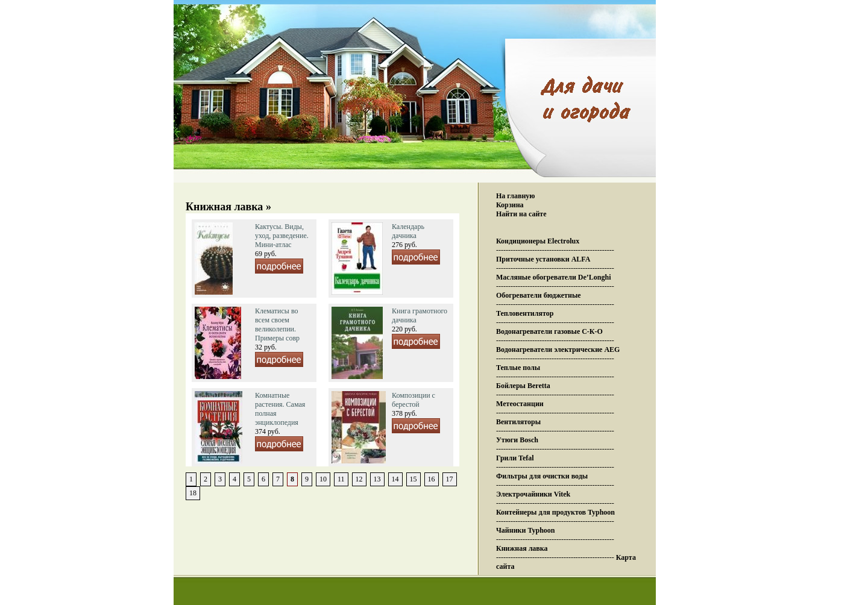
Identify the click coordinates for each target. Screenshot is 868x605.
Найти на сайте (521, 214)
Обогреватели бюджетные (539, 295)
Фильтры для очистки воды (542, 476)
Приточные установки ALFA (543, 259)
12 (359, 479)
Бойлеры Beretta (523, 386)
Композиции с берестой (414, 400)
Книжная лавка (522, 548)
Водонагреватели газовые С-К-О (549, 331)
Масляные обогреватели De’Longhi (554, 277)
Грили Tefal (515, 458)
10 (323, 479)
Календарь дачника (408, 231)
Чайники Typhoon (526, 530)
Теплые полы (518, 368)
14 (395, 479)
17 (450, 479)
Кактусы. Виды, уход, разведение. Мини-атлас (282, 236)
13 (377, 479)
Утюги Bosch (517, 440)
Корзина (510, 205)
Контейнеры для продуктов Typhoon (555, 512)
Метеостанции (520, 404)
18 (193, 493)
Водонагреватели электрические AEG (558, 350)
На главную (515, 196)
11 (341, 479)
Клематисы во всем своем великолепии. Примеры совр (277, 324)
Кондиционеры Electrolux (538, 241)
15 (414, 479)
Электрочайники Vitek (533, 494)
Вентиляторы (518, 422)
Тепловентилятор (525, 313)
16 (432, 479)
